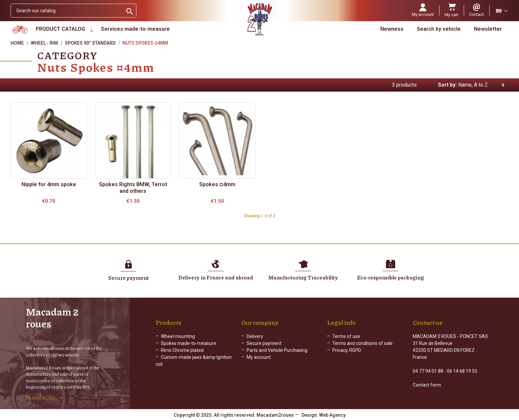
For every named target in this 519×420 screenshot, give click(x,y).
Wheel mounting (178, 336)
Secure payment (264, 343)
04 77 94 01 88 (428, 371)
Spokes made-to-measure (189, 343)
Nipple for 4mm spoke (49, 184)
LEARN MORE (41, 398)
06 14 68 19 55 (462, 371)
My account (259, 357)
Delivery (255, 336)
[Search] (67, 11)
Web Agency (332, 415)
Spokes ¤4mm (217, 184)
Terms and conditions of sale (362, 343)
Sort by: (447, 85)
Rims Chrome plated (182, 350)
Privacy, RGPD (347, 350)
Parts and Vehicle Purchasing (277, 350)
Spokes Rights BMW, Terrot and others (133, 188)
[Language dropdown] (501, 11)
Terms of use (346, 336)
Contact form (427, 385)
